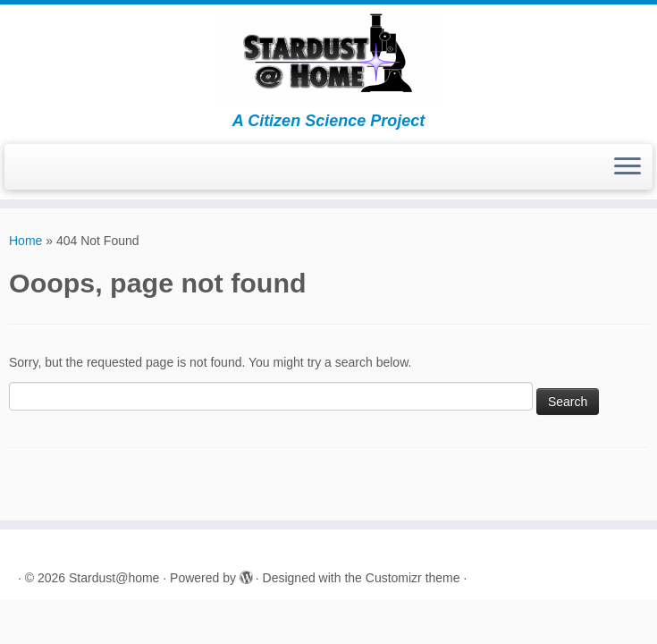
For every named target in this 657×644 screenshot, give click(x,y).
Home (25, 241)
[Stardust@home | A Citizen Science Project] (328, 58)
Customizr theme (413, 578)
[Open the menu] (628, 167)
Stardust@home (114, 578)
